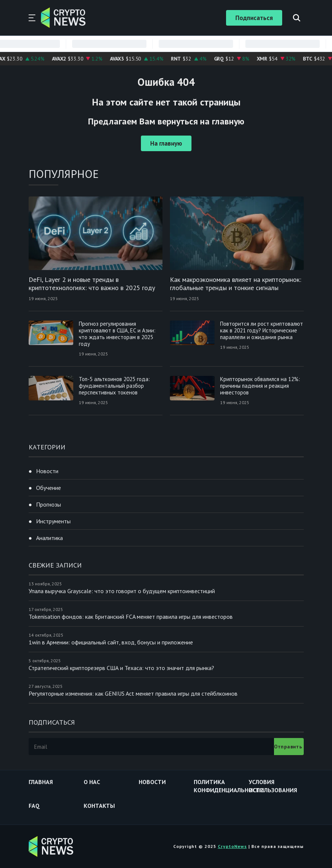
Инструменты (53, 521)
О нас (92, 782)
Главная (41, 782)
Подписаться (254, 18)
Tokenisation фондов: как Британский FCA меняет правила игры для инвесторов (131, 617)
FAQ (34, 806)
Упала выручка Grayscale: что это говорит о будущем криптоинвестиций (122, 591)
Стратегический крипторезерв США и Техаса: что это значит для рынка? (121, 668)
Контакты (99, 806)
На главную (166, 143)
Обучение (49, 488)
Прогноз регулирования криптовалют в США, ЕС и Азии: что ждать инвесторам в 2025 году (117, 334)
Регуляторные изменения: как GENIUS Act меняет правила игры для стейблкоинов (133, 693)
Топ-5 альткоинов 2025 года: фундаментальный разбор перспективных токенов (114, 386)
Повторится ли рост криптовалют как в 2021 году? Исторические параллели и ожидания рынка (262, 330)
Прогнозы (49, 504)
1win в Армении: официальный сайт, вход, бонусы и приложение (111, 642)
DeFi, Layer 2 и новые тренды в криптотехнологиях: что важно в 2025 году (92, 284)
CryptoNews (232, 846)
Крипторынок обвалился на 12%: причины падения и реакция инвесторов (260, 386)
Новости (47, 471)
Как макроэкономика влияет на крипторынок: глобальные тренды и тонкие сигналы (236, 284)
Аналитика (49, 538)
